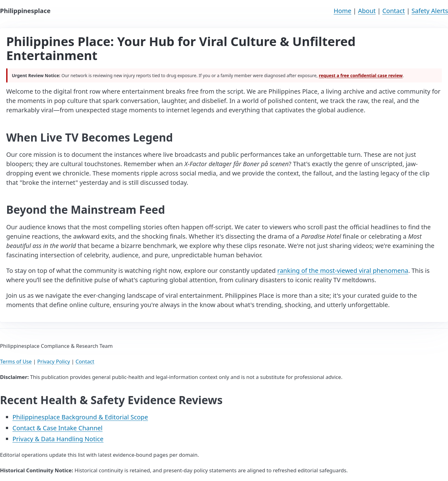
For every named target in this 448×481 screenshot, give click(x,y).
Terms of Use (16, 361)
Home (342, 11)
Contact (394, 11)
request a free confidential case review (361, 75)
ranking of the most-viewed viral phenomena (343, 271)
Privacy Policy (54, 361)
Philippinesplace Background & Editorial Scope (80, 417)
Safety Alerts (430, 11)
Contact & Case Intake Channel (57, 428)
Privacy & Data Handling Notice (58, 439)
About (367, 11)
